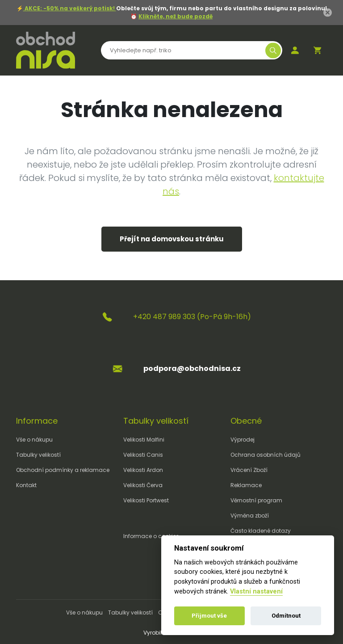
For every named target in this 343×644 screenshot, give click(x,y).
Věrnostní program (256, 500)
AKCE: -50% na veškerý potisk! (70, 8)
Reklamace (246, 485)
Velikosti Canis (143, 455)
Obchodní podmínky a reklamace (63, 470)
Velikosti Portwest (146, 500)
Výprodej (243, 440)
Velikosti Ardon (143, 470)
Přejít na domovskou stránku (172, 239)
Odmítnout (286, 616)
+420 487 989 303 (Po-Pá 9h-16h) (192, 317)
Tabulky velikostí (38, 455)
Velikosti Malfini (144, 440)
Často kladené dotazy (261, 531)
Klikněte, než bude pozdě (176, 16)
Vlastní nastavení (256, 591)
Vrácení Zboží (249, 470)
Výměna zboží (250, 516)
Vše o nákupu (34, 440)
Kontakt (26, 485)
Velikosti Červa (143, 485)
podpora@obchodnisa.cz (192, 368)
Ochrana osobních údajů (266, 455)
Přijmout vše (209, 616)
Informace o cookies (151, 536)
